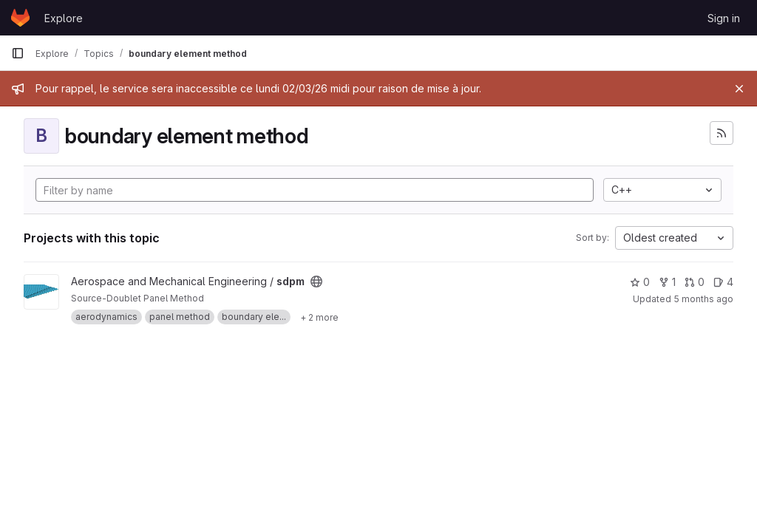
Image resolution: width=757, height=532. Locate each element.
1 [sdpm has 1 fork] (667, 282)
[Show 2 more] (319, 317)
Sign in (724, 18)
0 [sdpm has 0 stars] (640, 282)
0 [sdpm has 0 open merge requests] (695, 282)
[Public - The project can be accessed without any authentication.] (316, 282)
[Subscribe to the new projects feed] (722, 133)
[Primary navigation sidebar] (18, 53)
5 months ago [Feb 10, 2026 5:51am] (703, 299)
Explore (64, 18)
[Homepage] (20, 18)
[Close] (739, 89)
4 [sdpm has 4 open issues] (723, 282)
